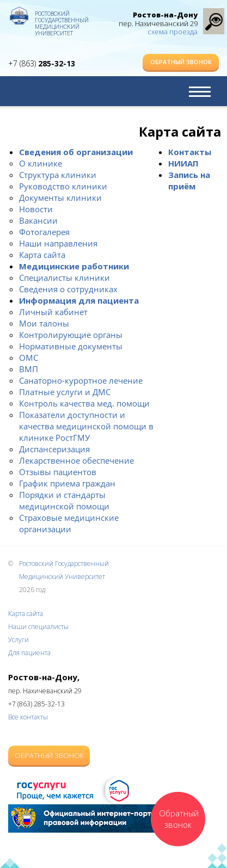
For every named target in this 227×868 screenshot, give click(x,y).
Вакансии (38, 220)
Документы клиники (60, 198)
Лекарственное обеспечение (76, 460)
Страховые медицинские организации (69, 523)
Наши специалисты (38, 627)
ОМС (29, 358)
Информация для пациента (79, 300)
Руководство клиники (63, 186)
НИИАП (183, 163)
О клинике (41, 163)
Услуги (19, 640)
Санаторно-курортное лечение (81, 380)
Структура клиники (58, 175)
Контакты (190, 152)
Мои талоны (44, 323)
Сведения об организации (76, 152)
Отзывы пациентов (58, 472)
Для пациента (29, 653)
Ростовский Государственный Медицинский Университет (62, 19)
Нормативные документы (71, 346)
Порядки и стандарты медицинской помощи (64, 500)
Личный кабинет (53, 312)
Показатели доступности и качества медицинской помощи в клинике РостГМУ (86, 426)
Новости (36, 209)
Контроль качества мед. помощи (84, 403)
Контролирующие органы (71, 335)
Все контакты (28, 717)
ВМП (29, 369)
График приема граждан (67, 483)
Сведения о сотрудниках (68, 289)
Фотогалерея (44, 232)
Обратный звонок (181, 62)
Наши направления (58, 243)
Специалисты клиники (65, 278)
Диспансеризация (54, 449)
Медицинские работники (74, 266)
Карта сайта (42, 255)
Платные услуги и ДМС (65, 392)
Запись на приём (189, 180)
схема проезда (173, 32)
